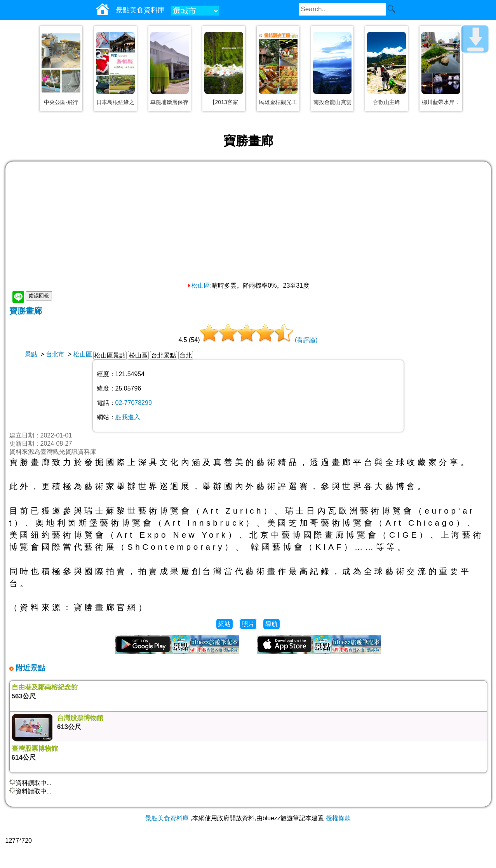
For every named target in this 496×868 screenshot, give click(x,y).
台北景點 (164, 355)
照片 (248, 624)
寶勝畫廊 (26, 311)
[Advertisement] (248, 224)
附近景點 (29, 668)
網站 (225, 624)
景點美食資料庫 (167, 818)
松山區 (198, 286)
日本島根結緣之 (115, 102)
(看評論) (306, 340)
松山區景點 (110, 355)
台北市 (55, 354)
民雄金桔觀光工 (278, 102)
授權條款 (338, 818)
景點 (31, 354)
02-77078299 (134, 403)
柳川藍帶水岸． (441, 102)
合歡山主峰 (386, 102)
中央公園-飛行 (61, 102)
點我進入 (128, 417)
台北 (186, 355)
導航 (271, 624)
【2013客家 (224, 102)
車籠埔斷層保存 (169, 102)
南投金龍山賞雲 (332, 102)
